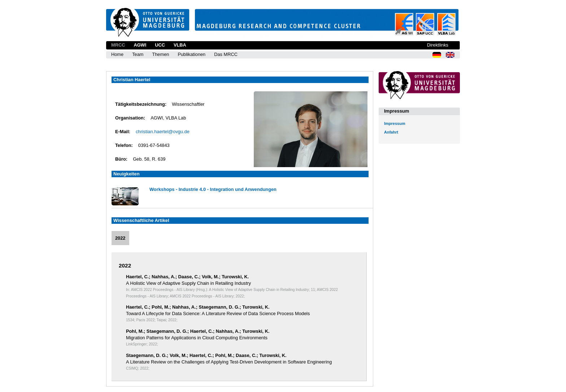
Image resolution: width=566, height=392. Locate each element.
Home (117, 54)
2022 (120, 238)
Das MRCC (226, 54)
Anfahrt (391, 132)
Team (138, 54)
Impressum (395, 123)
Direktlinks (438, 45)
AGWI (140, 45)
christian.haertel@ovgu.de (163, 132)
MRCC (118, 45)
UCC (160, 45)
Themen (160, 54)
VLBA (180, 45)
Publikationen (191, 54)
